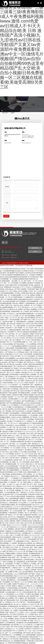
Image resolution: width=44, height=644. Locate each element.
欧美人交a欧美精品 (7, 354)
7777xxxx (7, 497)
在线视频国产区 (11, 429)
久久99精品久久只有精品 (29, 564)
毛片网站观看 (28, 354)
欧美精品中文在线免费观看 (33, 442)
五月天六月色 (18, 354)
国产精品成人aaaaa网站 (15, 364)
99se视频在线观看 (24, 393)
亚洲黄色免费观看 (7, 616)
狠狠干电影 (26, 330)
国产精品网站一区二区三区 (27, 588)
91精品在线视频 (8, 383)
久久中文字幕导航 (10, 637)
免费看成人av (10, 531)
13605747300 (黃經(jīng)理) (28, 136)
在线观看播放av (31, 303)
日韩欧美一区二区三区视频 (33, 305)
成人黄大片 (18, 604)
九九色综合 (4, 399)
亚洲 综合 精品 (18, 305)
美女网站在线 (29, 450)
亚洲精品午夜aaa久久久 (12, 476)
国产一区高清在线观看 (13, 320)
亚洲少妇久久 (30, 464)
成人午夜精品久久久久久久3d (22, 486)
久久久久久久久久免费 (21, 383)
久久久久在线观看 (13, 405)
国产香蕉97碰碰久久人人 (21, 488)
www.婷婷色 (20, 358)
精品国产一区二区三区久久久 (9, 419)
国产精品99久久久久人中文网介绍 (30, 606)
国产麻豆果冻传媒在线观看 (18, 415)
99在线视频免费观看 (7, 293)
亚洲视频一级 (35, 375)
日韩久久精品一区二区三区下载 (10, 318)
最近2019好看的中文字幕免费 (30, 391)
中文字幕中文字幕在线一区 (18, 614)
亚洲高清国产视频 (33, 289)
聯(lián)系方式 (5, 113)
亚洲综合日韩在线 (22, 553)
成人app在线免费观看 (26, 572)
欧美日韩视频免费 (33, 301)
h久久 (39, 472)
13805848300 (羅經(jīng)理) (28, 137)
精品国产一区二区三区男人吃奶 (18, 397)
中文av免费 (23, 452)
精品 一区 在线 (7, 484)
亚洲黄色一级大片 (24, 513)
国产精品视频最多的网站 (11, 468)
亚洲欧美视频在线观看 (8, 505)
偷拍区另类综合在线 (31, 358)
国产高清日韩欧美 (6, 486)
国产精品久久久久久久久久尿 (16, 551)
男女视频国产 (37, 517)
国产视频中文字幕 (32, 551)
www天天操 (30, 324)
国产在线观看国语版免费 (24, 505)
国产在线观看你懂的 (29, 401)
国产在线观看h (21, 301)
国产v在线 (27, 281)
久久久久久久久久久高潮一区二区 (13, 316)
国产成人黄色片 (37, 633)
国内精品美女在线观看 (25, 543)
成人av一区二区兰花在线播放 (16, 608)
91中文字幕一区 (16, 547)
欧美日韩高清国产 (32, 562)
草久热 (2, 495)
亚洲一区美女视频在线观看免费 (26, 600)
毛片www (22, 368)
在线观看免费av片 (25, 509)
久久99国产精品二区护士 (35, 614)
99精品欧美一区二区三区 (34, 368)
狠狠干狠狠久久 (29, 482)
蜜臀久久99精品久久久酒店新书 (22, 586)
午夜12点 (13, 621)
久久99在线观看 (36, 470)
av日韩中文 (40, 405)
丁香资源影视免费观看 (33, 602)
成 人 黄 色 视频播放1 (8, 529)
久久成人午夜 (36, 468)
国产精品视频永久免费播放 (34, 316)
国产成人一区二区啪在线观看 (16, 326)
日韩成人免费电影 (10, 521)
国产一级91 (34, 547)
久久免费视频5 (17, 635)
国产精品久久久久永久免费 (14, 515)
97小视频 (17, 564)
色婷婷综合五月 (39, 533)
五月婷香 (8, 586)
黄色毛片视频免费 (13, 501)
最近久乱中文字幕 (26, 523)
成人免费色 (19, 309)
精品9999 (32, 643)
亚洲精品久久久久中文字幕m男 (15, 602)
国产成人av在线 (22, 427)
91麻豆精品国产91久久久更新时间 (13, 631)
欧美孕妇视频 (14, 375)
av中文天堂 (33, 580)
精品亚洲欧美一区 (6, 511)
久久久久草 (26, 295)
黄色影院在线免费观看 (36, 364)
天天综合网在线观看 (21, 495)
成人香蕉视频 (11, 440)
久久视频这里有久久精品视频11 (33, 297)
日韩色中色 (29, 381)
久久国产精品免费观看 (35, 370)
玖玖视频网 (23, 283)
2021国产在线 (24, 466)
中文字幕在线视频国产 (10, 578)
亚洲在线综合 (10, 425)
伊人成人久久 (30, 440)
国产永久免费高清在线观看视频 (27, 332)
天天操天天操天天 (17, 350)
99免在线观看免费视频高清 (35, 446)
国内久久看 (29, 352)
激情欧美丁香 (37, 448)
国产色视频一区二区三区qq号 (24, 328)
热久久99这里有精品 (34, 340)
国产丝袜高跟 (35, 311)
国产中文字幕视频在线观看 (9, 299)
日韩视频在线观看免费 (17, 442)
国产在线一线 (34, 466)
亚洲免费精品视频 (21, 348)
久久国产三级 (11, 427)
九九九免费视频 (32, 344)
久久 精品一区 (18, 484)
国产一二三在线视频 (12, 478)
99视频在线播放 (11, 553)
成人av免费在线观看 (22, 574)
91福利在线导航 (24, 375)
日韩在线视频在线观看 (26, 610)
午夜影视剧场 (13, 513)
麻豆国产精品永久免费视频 (24, 529)
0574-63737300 (25, 134)
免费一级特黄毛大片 (34, 444)
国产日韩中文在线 (17, 627)
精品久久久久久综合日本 (9, 456)
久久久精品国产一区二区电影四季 (19, 385)
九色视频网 (40, 608)
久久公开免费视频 (19, 545)
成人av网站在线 (38, 543)
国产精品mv (27, 438)
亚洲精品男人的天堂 (33, 336)
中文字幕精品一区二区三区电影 (11, 448)
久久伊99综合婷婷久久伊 (27, 405)
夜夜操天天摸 (31, 499)
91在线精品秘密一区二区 (13, 592)
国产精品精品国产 (31, 598)
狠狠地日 (35, 438)
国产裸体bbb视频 (10, 600)
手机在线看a (11, 566)
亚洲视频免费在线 (35, 553)
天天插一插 (32, 291)
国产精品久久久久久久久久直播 (31, 558)
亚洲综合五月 (29, 590)
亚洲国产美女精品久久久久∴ (22, 584)
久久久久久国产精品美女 (16, 450)
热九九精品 (13, 291)
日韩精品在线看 (30, 545)
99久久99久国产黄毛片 (13, 458)
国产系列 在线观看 (21, 289)
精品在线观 (23, 423)
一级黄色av (15, 568)
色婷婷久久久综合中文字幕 (31, 604)
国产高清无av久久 (30, 362)
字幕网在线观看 (26, 413)
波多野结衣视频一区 (9, 322)
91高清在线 (33, 346)
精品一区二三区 (8, 570)
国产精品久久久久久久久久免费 (32, 307)
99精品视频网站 (20, 531)
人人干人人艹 (7, 346)
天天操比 (18, 293)
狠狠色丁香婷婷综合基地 (24, 521)
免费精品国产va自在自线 (12, 287)
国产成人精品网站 (8, 409)
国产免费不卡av (26, 320)
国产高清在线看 (22, 429)
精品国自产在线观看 (34, 283)
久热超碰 (34, 393)
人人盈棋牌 (13, 543)
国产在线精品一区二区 (31, 474)
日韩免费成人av (23, 549)
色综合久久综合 (15, 523)
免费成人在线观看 (25, 360)
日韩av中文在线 (33, 379)
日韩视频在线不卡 (28, 533)
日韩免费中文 (12, 332)
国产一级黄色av (22, 492)
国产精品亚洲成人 (20, 344)
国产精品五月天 (37, 509)
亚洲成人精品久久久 (9, 436)
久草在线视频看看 (22, 580)
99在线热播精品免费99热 (20, 346)
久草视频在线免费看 (31, 407)
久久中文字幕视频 (8, 454)
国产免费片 (6, 547)
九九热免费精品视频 (19, 342)
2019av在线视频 (8, 344)
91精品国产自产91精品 (11, 368)
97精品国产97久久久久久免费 (30, 373)
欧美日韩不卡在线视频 (27, 419)
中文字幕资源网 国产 (26, 478)
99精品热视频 (33, 456)
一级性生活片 (35, 541)
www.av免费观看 (20, 425)
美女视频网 (6, 582)
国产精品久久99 (32, 338)
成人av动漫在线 (33, 427)
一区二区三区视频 (6, 407)
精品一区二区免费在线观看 (13, 295)
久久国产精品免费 (22, 637)
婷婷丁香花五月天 (11, 612)
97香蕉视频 (4, 366)
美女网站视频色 (13, 399)
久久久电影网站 (18, 555)
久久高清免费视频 (10, 492)
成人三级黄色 (25, 311)
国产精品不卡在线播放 (16, 362)
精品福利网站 (36, 555)
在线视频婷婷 (21, 517)
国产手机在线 (11, 324)
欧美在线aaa (10, 289)
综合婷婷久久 (10, 328)
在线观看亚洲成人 (8, 574)
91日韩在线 (22, 336)
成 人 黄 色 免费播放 (7, 619)
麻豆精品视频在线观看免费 (25, 314)
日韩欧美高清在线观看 (11, 360)
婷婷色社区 (40, 616)
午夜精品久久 (30, 421)
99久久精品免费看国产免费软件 (16, 499)
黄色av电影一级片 (14, 558)
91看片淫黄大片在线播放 (11, 389)
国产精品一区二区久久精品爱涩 (19, 334)
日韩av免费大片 (5, 350)
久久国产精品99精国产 (36, 503)
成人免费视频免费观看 (18, 641)
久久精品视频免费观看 (7, 370)
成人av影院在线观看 (9, 301)
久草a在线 (38, 560)
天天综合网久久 (23, 503)
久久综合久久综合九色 (35, 492)
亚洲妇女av (9, 507)
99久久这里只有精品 (12, 452)
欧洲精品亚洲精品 (17, 474)
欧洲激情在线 (31, 497)
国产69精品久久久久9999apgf (15, 352)
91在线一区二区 (27, 448)
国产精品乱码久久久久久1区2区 (17, 527)
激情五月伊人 (4, 415)
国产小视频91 (20, 598)
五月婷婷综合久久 (19, 421)
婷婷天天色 (9, 305)
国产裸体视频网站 (32, 619)
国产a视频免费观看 (13, 470)
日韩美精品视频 (29, 560)
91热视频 (29, 517)
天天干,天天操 (25, 287)
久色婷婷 (19, 438)
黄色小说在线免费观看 (28, 318)
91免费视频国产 (35, 488)
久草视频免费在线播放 (15, 387)
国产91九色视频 (22, 621)
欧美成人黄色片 (38, 352)
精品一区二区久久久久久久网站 (26, 436)
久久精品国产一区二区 (15, 482)
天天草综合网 (14, 639)
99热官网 (31, 495)
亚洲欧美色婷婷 (13, 606)
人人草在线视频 (33, 415)
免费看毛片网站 (13, 572)
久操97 (8, 627)
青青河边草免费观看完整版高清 (18, 643)
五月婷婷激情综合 (18, 407)
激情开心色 (4, 387)
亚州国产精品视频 (24, 578)
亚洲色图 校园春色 (18, 590)
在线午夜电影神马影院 (11, 509)
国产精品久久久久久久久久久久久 (26, 432)
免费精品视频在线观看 (36, 397)
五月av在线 (26, 547)
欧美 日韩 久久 (39, 454)
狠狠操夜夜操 (14, 519)
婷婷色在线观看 (29, 395)
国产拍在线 (27, 633)
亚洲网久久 (27, 555)
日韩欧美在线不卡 (35, 637)
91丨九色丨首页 (32, 342)
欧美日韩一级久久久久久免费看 (10, 373)
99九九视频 (8, 584)
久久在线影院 (32, 429)
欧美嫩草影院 (11, 623)
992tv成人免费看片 (19, 303)
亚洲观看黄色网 (25, 468)
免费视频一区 (20, 490)
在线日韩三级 (24, 389)
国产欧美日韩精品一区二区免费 (25, 409)
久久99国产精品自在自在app (12, 533)
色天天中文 (36, 505)
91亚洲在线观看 (23, 285)
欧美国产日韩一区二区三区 (22, 460)
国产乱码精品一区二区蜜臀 (9, 610)
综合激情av (18, 401)
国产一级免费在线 (36, 385)
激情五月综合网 (20, 619)
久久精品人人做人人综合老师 (27, 612)
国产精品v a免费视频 (30, 309)
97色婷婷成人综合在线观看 (17, 446)
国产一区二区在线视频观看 (14, 633)
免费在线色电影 (24, 639)
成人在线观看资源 (20, 562)
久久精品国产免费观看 (32, 411)
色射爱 (25, 364)
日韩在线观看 (10, 348)
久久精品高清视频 (12, 588)
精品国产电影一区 (36, 596)
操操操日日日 (21, 324)
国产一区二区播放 (25, 568)
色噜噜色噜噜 (15, 311)
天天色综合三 (11, 314)
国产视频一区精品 (35, 574)
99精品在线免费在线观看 (36, 527)
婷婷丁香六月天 (28, 484)
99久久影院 (30, 434)
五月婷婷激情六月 (6, 635)
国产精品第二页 (22, 379)
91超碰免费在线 (18, 560)
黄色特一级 (37, 501)
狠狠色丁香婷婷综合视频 (15, 395)
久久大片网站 (20, 594)
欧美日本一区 (19, 454)
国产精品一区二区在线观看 (18, 444)
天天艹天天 (18, 307)
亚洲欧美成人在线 (24, 596)
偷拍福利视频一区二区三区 (28, 519)
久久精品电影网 (8, 460)
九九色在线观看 (18, 511)
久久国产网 (40, 291)
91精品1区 (3, 332)
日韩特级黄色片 (22, 456)
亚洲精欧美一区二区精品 (29, 458)
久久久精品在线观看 (15, 480)
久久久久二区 (31, 425)
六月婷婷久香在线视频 (32, 594)
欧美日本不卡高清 (8, 356)
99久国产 (40, 348)
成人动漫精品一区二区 (20, 340)
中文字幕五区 (15, 582)
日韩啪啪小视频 (32, 582)
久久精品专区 (4, 444)
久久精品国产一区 (28, 537)
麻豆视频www (11, 580)
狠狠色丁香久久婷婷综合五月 (17, 366)
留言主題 (6, 216)
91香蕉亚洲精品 (35, 639)
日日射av (23, 338)
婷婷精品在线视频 (29, 387)
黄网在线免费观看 (38, 413)
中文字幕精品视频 (7, 488)
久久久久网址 (24, 399)
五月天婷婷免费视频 (29, 635)
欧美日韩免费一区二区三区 (31, 566)
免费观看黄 (26, 417)
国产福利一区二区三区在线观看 (25, 356)
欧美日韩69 (32, 616)
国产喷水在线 (15, 391)
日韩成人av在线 (16, 417)
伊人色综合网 (31, 326)
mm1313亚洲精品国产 (12, 466)
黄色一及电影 (38, 484)
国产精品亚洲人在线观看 (31, 627)
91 (3, 464)
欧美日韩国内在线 (11, 285)
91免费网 (40, 612)
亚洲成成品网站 (34, 399)
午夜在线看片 (35, 480)
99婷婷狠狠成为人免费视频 (25, 322)
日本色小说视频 (22, 291)
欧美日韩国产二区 (10, 541)
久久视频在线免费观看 (14, 330)
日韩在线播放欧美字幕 (29, 592)
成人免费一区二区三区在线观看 (20, 462)
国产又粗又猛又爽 (18, 411)
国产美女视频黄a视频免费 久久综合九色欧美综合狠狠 (24, 403)
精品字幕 (3, 309)
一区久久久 (33, 389)
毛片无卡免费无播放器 (15, 297)
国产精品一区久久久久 (35, 621)
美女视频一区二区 (17, 281)
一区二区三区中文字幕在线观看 (26, 539)
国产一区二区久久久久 (11, 423)
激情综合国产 (11, 438)
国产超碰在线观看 (38, 486)
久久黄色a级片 (25, 470)
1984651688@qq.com (27, 143)
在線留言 (13, 113)
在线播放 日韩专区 (6, 545)
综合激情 (10, 421)
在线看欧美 (20, 623)
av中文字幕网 (18, 472)
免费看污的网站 (31, 608)
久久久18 (23, 582)
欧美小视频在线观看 (30, 472)
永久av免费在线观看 (37, 330)
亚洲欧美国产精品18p (28, 293)
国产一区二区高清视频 (11, 283)
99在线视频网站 (11, 358)
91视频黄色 (27, 350)
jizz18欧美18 (11, 309)
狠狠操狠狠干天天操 (23, 541)
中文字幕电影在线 (11, 596)
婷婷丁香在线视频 (10, 539)
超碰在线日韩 (4, 614)
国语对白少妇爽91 (9, 432)
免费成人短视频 (35, 295)
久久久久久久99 (19, 507)
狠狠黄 (9, 590)
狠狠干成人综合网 (33, 377)
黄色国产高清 (9, 495)
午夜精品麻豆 (31, 641)
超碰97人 (3, 623)
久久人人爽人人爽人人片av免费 (11, 535)
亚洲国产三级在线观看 (20, 616)
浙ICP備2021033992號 (23, 263)
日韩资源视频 (32, 348)
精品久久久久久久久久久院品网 (17, 525)
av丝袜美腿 (6, 391)
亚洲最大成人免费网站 (7, 598)
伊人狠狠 (19, 566)
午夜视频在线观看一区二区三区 (15, 464)
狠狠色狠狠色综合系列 (26, 299)
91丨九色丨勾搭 (30, 631)
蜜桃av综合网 (17, 537)
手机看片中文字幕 (21, 370)
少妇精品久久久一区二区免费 (14, 629)
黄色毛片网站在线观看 (18, 497)
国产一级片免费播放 (30, 511)
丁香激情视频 (21, 440)
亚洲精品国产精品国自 (31, 515)
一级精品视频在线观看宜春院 (30, 476)
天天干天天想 (29, 454)
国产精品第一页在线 (37, 417)
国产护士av (12, 517)
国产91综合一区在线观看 (18, 434)
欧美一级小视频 (19, 381)
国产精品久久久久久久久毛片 (31, 535)
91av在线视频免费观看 (31, 623)
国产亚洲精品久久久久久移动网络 (16, 377)
